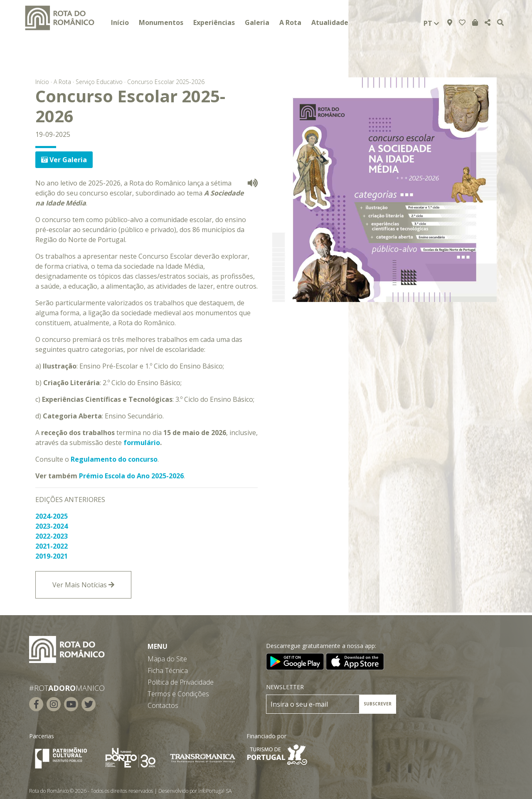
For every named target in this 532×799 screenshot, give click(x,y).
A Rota (290, 22)
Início (120, 22)
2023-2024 (52, 526)
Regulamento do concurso (114, 459)
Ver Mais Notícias (83, 585)
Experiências (214, 22)
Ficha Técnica (168, 670)
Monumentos (161, 22)
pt (431, 23)
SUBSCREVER (378, 704)
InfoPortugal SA (215, 791)
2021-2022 (52, 546)
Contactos (163, 705)
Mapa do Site (167, 659)
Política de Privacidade (181, 682)
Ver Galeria (64, 160)
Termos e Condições (178, 694)
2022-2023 (52, 536)
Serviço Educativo (99, 82)
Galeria (257, 22)
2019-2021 (52, 556)
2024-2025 (52, 516)
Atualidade (330, 22)
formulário (142, 443)
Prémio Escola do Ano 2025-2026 (131, 476)
